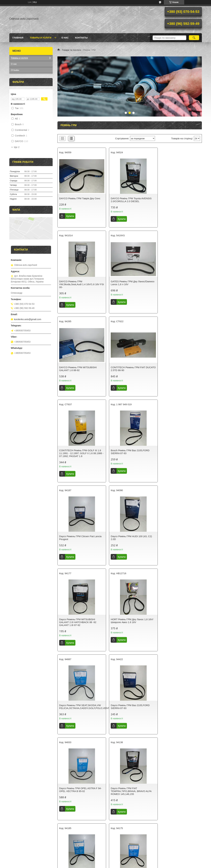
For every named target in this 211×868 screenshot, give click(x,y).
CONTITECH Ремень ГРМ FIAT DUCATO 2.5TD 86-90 (175, 286)
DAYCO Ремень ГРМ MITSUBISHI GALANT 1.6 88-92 (127, 286)
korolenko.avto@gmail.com (28, 319)
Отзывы (15, 70)
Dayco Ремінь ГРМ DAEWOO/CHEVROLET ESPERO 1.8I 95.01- (129, 625)
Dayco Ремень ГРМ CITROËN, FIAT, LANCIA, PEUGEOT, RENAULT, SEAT (129, 710)
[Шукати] (194, 38)
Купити (70, 216)
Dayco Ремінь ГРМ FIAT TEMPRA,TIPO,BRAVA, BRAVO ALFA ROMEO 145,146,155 (80, 625)
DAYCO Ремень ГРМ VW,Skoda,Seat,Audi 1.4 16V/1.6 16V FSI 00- (178, 201)
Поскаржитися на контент (103, 865)
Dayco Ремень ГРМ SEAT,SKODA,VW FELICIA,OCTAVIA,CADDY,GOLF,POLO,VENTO (81, 541)
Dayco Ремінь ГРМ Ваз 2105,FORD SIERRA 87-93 (128, 541)
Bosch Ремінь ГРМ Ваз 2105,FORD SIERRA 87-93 (128, 369)
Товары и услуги (41, 38)
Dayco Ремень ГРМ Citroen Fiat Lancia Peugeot (179, 369)
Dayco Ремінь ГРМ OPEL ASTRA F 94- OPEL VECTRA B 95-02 (179, 541)
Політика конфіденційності (128, 865)
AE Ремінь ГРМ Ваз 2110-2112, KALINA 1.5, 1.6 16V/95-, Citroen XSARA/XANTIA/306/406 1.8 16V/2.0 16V (79, 798)
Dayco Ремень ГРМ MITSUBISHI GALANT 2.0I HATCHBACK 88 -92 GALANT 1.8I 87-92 (127, 456)
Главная (18, 38)
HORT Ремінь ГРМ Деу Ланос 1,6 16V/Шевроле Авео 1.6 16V (179, 455)
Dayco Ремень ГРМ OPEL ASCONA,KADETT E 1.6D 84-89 (126, 795)
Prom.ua (120, 862)
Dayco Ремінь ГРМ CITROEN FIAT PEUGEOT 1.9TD (176, 795)
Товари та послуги (71, 50)
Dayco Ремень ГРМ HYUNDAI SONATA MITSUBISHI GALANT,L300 (177, 624)
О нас (65, 38)
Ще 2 (17, 147)
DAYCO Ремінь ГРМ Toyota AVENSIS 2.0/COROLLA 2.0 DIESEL (129, 200)
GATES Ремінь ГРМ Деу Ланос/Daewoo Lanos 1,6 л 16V (76, 286)
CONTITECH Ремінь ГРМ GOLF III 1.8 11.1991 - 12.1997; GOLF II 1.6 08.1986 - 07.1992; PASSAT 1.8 (80, 370)
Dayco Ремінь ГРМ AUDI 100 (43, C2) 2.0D (80, 455)
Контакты (81, 38)
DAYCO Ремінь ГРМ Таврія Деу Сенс (80, 198)
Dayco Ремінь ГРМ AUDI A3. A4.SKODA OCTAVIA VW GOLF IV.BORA (175, 711)
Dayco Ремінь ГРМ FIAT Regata (77, 708)
